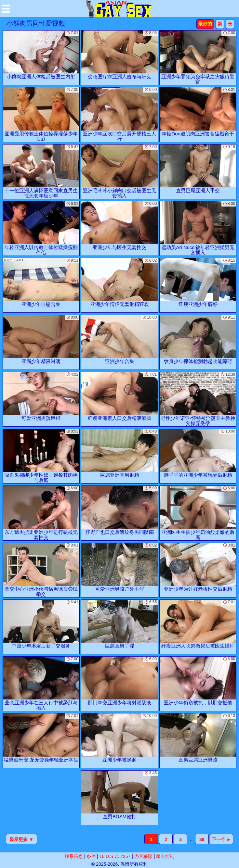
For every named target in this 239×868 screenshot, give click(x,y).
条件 (91, 856)
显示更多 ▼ (21, 839)
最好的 (205, 24)
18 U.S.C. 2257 (115, 856)
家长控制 (165, 856)
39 (202, 839)
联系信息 (74, 856)
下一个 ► (221, 839)
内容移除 (143, 856)
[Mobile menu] (6, 9)
